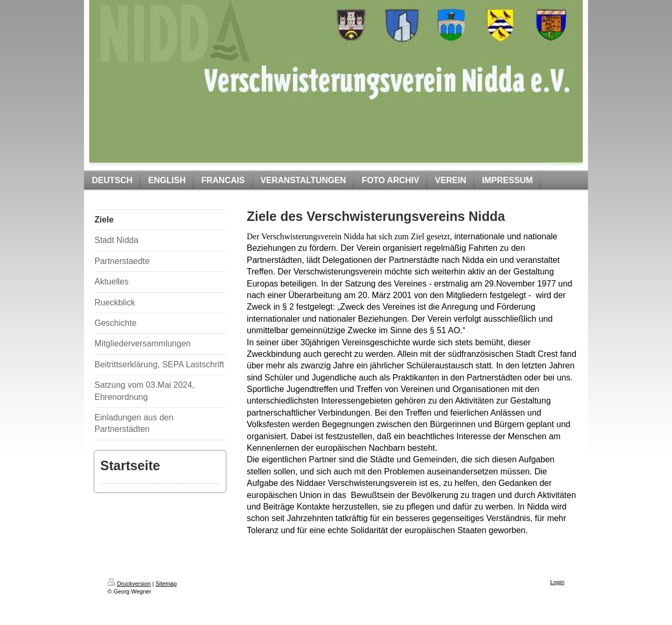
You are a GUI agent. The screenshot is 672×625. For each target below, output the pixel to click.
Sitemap (166, 584)
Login (557, 582)
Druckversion (129, 584)
